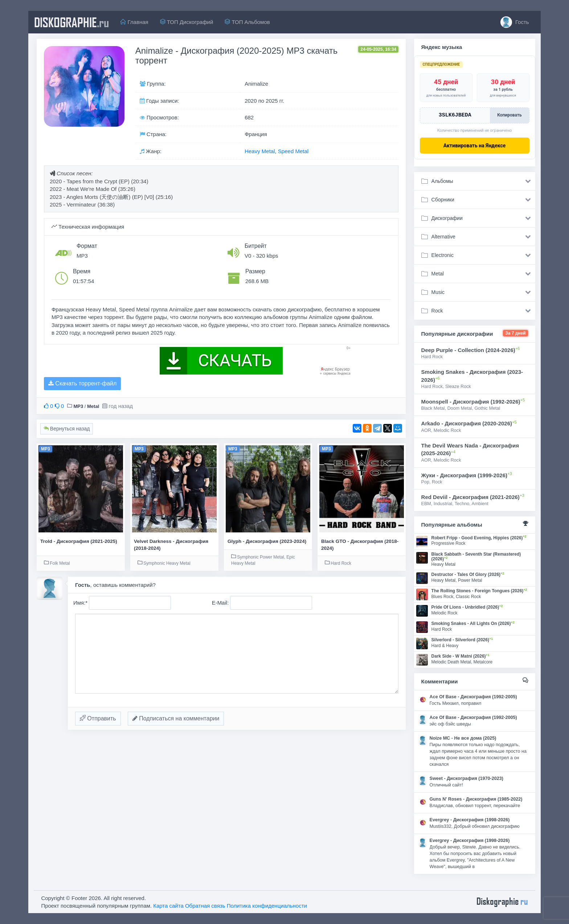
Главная (134, 22)
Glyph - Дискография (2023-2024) (267, 541)
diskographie (71, 22)
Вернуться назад (67, 429)
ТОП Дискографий (187, 22)
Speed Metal (293, 151)
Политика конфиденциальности (267, 906)
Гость (515, 22)
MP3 (78, 406)
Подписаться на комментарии (176, 718)
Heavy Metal (260, 151)
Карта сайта (168, 906)
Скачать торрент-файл (82, 383)
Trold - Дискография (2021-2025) (79, 541)
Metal (93, 406)
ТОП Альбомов (247, 22)
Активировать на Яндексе (475, 146)
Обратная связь (205, 906)
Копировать (509, 115)
